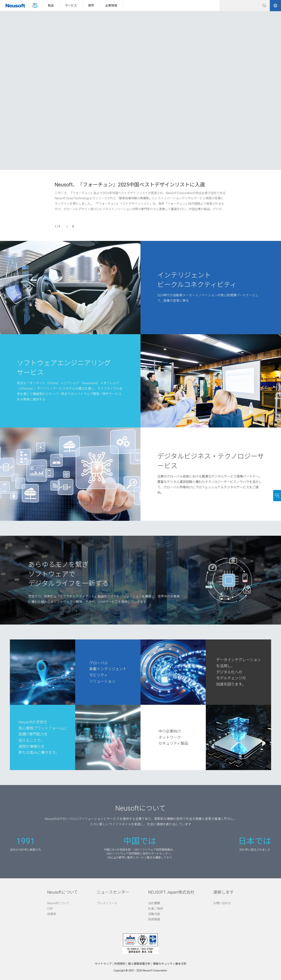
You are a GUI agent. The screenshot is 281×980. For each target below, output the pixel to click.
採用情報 (154, 919)
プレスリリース (107, 903)
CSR (50, 908)
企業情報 (111, 6)
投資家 (52, 913)
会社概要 (154, 903)
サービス (71, 6)
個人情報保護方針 (139, 963)
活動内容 (154, 913)
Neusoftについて (58, 903)
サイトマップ (103, 963)
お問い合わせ (222, 903)
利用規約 (120, 963)
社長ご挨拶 (156, 908)
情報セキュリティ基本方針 (170, 963)
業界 (91, 6)
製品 (51, 6)
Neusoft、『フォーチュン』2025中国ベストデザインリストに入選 (130, 184)
